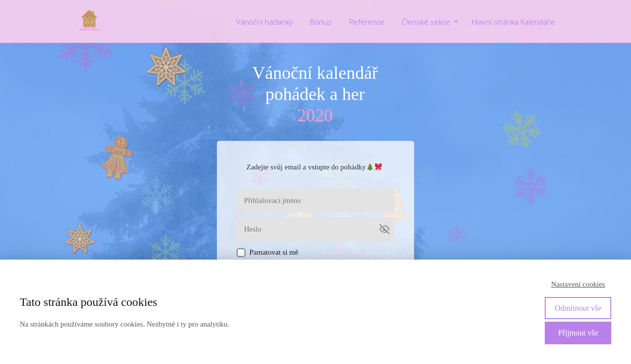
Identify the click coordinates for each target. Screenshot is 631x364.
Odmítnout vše (578, 308)
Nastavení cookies (578, 284)
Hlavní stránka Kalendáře (513, 22)
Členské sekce (426, 22)
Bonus (321, 22)
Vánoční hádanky (264, 22)
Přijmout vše (578, 333)
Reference (367, 22)
